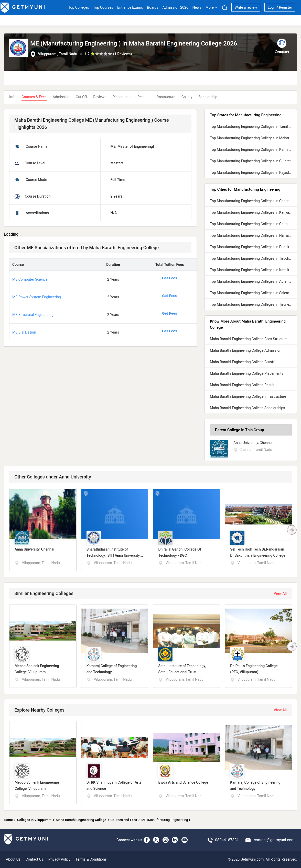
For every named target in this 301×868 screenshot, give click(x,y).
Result (142, 97)
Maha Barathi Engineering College (81, 820)
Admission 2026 (175, 7)
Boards (153, 7)
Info (12, 97)
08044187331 (227, 840)
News (197, 7)
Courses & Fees (34, 97)
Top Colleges (79, 7)
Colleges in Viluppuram (34, 820)
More (212, 7)
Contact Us (34, 859)
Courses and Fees (124, 820)
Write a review (246, 7)
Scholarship (208, 97)
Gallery (187, 97)
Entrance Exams (130, 7)
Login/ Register (280, 7)
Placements (122, 97)
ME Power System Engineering (37, 297)
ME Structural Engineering (33, 315)
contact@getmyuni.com (274, 840)
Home (8, 820)
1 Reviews (122, 54)
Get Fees (170, 278)
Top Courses (103, 7)
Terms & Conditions (91, 859)
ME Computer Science (30, 279)
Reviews (100, 97)
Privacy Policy (59, 859)
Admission (61, 97)
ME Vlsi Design (24, 332)
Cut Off (81, 97)
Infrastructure (164, 97)
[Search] (225, 8)
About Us (13, 859)
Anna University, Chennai (253, 443)
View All (280, 593)
